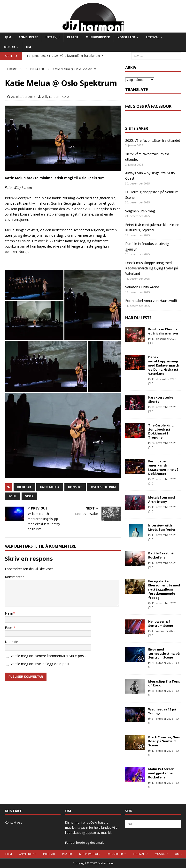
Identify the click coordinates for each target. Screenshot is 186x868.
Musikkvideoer (98, 37)
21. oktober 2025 (162, 719)
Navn (9, 613)
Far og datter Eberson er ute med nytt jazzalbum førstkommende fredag (164, 589)
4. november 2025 (163, 631)
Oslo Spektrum (103, 487)
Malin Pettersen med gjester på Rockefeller (161, 773)
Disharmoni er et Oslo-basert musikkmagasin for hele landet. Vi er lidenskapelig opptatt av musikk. (92, 827)
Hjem (7, 37)
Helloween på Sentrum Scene (161, 623)
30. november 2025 (164, 407)
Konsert (75, 487)
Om (28, 47)
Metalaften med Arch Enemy (162, 499)
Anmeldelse (28, 37)
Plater (73, 37)
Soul (12, 496)
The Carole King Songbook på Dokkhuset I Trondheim (161, 431)
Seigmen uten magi (140, 211)
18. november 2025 (164, 535)
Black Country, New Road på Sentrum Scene (164, 741)
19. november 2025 (164, 507)
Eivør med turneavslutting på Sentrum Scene (164, 653)
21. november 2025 (164, 479)
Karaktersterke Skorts (161, 399)
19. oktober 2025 (162, 751)
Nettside (12, 642)
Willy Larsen (50, 97)
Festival (153, 37)
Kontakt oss (14, 822)
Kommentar (14, 577)
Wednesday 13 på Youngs (162, 711)
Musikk (10, 47)
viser (29, 496)
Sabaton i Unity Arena (142, 287)
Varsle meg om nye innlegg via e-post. (40, 664)
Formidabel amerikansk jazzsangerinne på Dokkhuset (163, 467)
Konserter (126, 37)
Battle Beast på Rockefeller (161, 555)
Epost (9, 628)
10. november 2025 (164, 563)
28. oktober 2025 (162, 663)
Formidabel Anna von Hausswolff (151, 301)
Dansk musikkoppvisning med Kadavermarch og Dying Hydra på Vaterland (152, 268)
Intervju (53, 37)
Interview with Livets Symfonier (162, 527)
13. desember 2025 (164, 339)
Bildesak (24, 487)
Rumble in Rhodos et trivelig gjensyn (163, 331)
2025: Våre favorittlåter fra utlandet (153, 140)
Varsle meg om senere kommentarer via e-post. (48, 656)
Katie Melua (50, 487)
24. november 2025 (164, 443)
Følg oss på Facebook (148, 106)
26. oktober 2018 (23, 97)
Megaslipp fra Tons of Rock (164, 683)
